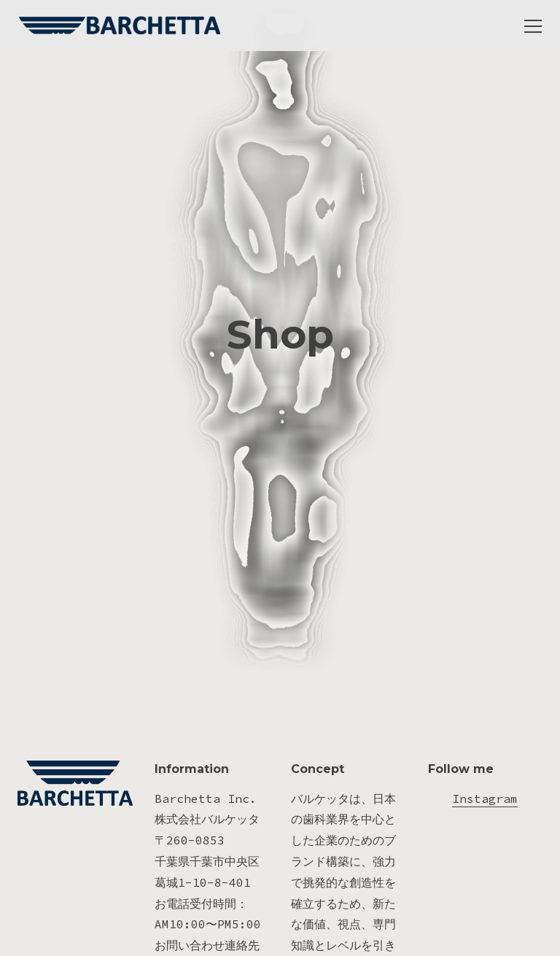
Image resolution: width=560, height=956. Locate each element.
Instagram (485, 828)
